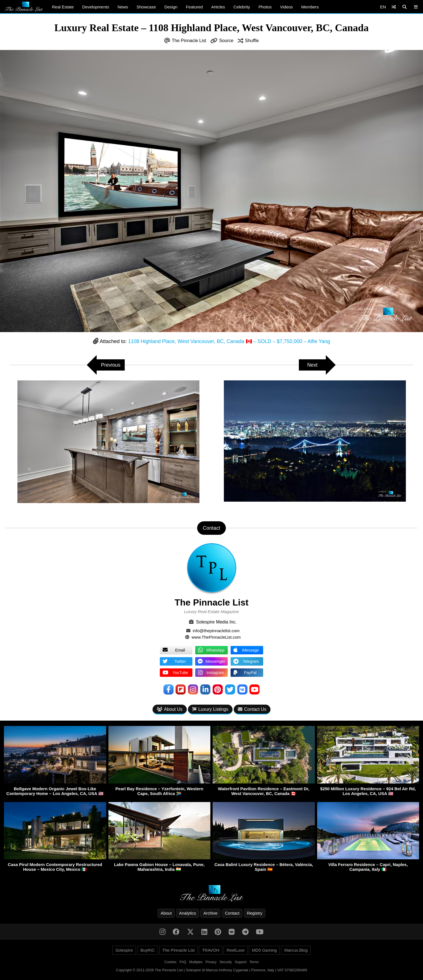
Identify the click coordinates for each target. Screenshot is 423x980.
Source (226, 41)
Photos (265, 7)
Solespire (124, 950)
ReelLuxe (236, 950)
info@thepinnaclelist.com (216, 631)
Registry (255, 913)
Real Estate (63, 7)
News (123, 7)
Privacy (211, 962)
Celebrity (242, 7)
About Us (170, 709)
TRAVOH (211, 950)
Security (226, 962)
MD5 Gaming (264, 950)
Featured (194, 7)
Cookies (170, 962)
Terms (254, 962)
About (166, 913)
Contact (232, 913)
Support (241, 962)
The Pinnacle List (189, 41)
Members (310, 7)
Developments (96, 7)
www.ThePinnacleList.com (216, 637)
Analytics (188, 913)
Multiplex (196, 962)
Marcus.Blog (296, 950)
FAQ (183, 962)
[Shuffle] (394, 7)
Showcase (146, 7)
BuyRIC (148, 950)
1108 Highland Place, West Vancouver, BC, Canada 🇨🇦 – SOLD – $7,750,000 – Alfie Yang (229, 341)
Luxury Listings (210, 709)
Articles (218, 7)
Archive (210, 913)
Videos (286, 7)
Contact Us (252, 709)
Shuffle (252, 41)
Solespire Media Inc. (216, 622)
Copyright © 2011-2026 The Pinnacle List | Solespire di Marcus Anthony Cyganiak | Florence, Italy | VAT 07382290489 (211, 970)
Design (171, 7)
